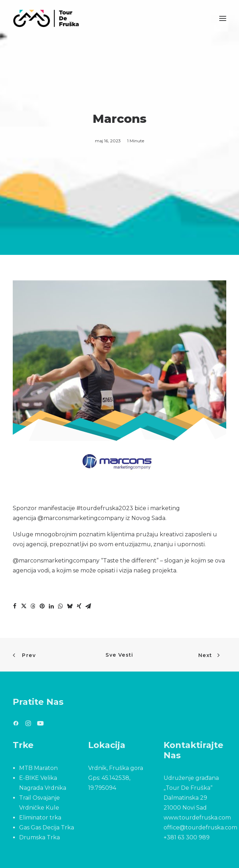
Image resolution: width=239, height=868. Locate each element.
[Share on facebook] (15, 606)
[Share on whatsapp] (61, 606)
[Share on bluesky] (70, 606)
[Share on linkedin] (51, 606)
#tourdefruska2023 (105, 508)
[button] (223, 18)
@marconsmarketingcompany (81, 518)
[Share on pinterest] (42, 606)
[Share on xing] (79, 606)
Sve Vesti (120, 655)
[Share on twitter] (24, 606)
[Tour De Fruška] (46, 18)
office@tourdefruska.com (200, 827)
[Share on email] (88, 606)
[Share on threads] (33, 606)
